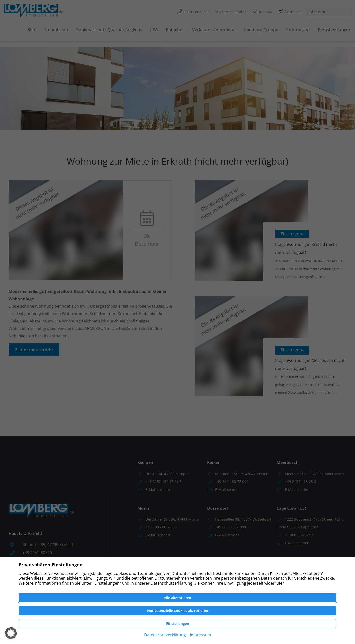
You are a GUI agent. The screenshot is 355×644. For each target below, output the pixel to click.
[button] (11, 633)
